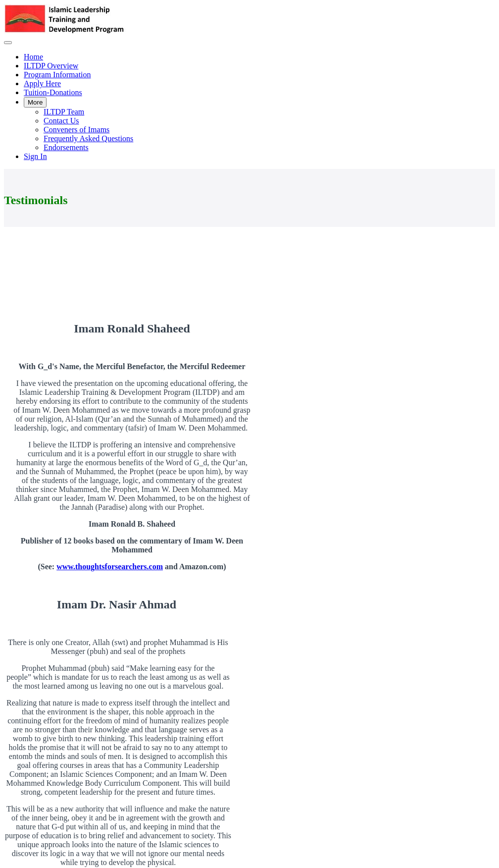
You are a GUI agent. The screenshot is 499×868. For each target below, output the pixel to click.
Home (33, 57)
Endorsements (66, 147)
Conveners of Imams (76, 130)
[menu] (249, 107)
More (35, 102)
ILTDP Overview (51, 66)
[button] (8, 43)
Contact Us (61, 121)
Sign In (35, 156)
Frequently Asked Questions (88, 138)
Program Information (57, 75)
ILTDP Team (64, 112)
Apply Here (42, 83)
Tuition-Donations (53, 92)
